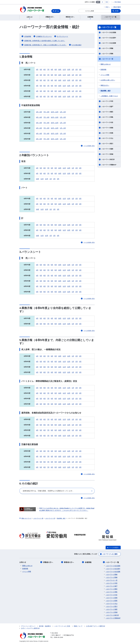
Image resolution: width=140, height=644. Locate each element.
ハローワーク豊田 (107, 112)
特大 (107, 2)
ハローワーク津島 (107, 117)
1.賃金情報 (28, 37)
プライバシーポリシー (28, 626)
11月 (64, 70)
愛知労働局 (117, 7)
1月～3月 (63, 112)
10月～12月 (55, 112)
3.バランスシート (63, 37)
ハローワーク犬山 (107, 138)
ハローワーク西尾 (107, 133)
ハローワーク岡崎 (107, 54)
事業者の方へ (69, 562)
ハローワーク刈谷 (107, 123)
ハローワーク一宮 (107, 59)
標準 (98, 2)
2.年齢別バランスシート (44, 37)
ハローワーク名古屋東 (109, 43)
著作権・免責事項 (45, 626)
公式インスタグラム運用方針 (30, 628)
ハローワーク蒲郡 (107, 149)
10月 (60, 70)
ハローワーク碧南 (107, 128)
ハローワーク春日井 (108, 160)
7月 (48, 70)
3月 (80, 70)
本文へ (108, 7)
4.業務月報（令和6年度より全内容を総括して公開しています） (45, 41)
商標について (78, 626)
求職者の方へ (48, 562)
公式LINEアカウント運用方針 (96, 626)
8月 (52, 70)
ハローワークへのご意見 (110, 554)
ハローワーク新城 (107, 154)
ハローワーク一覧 (109, 27)
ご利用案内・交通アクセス (109, 96)
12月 (69, 70)
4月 (37, 70)
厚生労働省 (118, 2)
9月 (56, 70)
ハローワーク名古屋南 (109, 33)
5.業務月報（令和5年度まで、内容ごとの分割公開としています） (45, 45)
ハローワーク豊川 (107, 144)
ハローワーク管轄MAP (109, 165)
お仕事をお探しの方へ (108, 80)
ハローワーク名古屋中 (109, 38)
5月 (41, 70)
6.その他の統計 (77, 45)
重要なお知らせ (106, 64)
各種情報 (88, 562)
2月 (77, 70)
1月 (73, 70)
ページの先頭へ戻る (89, 146)
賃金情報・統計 (106, 91)
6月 (45, 70)
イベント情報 (105, 75)
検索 (117, 11)
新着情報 (103, 70)
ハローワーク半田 (107, 101)
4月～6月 (39, 112)
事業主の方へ (105, 86)
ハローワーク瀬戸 (107, 107)
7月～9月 (46, 112)
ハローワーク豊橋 (107, 49)
